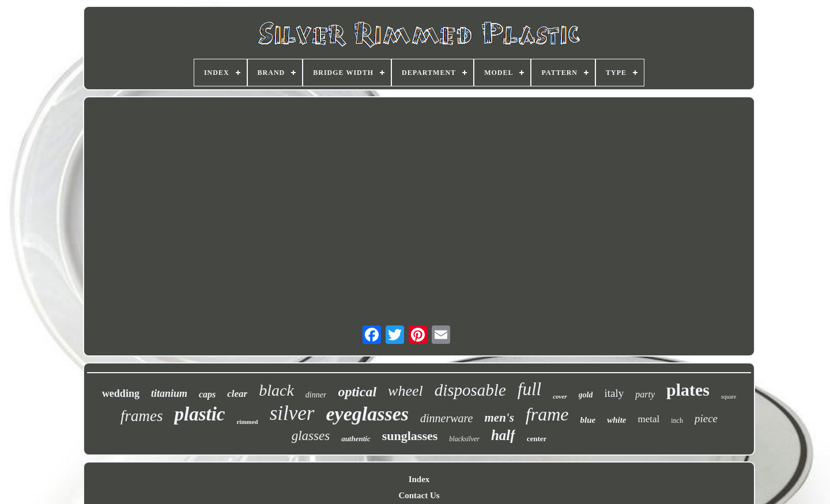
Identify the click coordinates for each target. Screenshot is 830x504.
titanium (169, 393)
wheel (405, 391)
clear (237, 394)
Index (419, 479)
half (503, 435)
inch (677, 420)
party (645, 394)
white (616, 420)
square (729, 397)
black (276, 390)
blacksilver (464, 439)
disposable (470, 390)
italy (614, 393)
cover (560, 396)
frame (547, 414)
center (537, 439)
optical (357, 392)
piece (706, 418)
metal (649, 419)
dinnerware (446, 418)
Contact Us (419, 495)
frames (142, 416)
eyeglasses (368, 414)
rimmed (247, 422)
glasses (311, 436)
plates (688, 390)
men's (499, 418)
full (529, 389)
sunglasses (410, 436)
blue (588, 420)
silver (292, 413)
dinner (316, 395)
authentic (356, 439)
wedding (121, 393)
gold (586, 395)
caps (207, 394)
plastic (199, 414)
